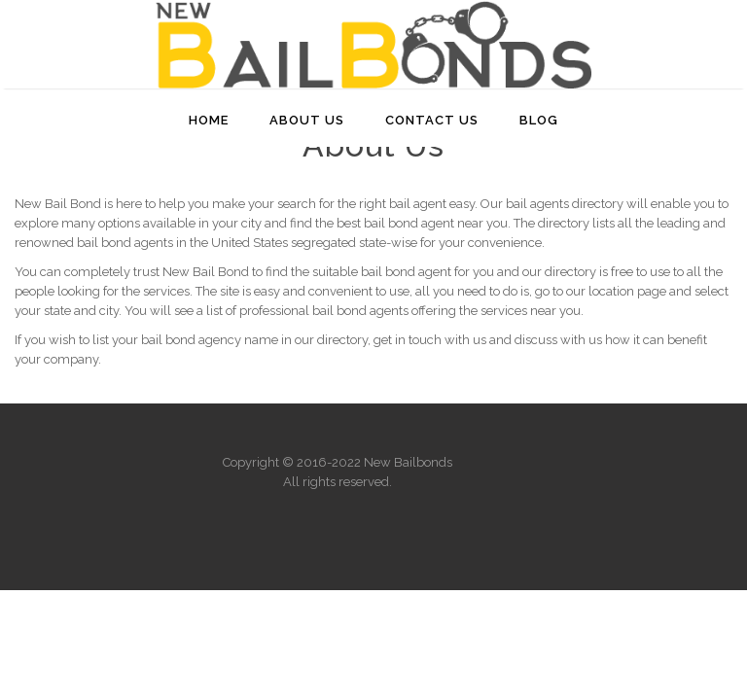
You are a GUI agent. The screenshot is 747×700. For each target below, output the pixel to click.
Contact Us (432, 120)
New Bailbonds (408, 462)
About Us (307, 120)
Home (209, 120)
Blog (539, 120)
